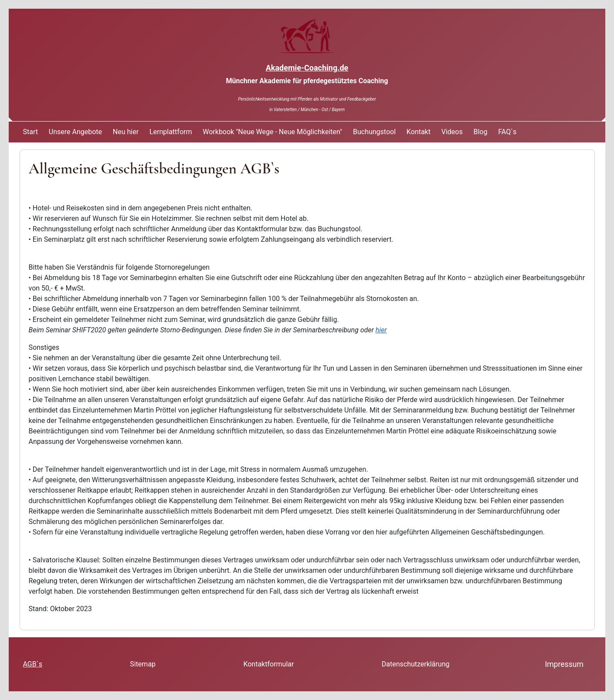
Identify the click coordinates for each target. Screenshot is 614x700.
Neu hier (126, 132)
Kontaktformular (268, 664)
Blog (481, 132)
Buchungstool (374, 132)
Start (31, 132)
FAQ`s (507, 132)
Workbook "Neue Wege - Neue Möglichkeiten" (272, 132)
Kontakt (419, 132)
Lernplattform (171, 132)
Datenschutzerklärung (416, 664)
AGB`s (33, 664)
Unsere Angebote (75, 132)
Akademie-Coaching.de (307, 68)
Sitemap (143, 664)
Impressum (564, 664)
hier (381, 330)
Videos (452, 132)
